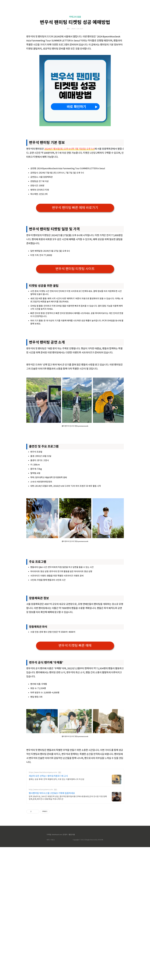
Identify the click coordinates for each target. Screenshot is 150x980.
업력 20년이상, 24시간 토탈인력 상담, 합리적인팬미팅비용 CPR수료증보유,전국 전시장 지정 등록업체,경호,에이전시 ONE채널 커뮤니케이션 (68, 864)
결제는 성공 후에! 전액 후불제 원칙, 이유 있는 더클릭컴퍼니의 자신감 (57, 846)
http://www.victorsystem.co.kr (41, 856)
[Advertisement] (75, 375)
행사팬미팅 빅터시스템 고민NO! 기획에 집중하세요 (52, 860)
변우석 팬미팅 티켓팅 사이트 (75, 269)
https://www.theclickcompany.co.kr (43, 839)
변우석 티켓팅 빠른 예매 (75, 679)
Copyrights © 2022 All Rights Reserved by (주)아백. (88, 906)
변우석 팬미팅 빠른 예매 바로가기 (75, 208)
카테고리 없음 (75, 17)
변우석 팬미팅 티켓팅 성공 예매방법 (75, 22)
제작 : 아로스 (51, 906)
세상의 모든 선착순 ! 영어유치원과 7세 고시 (48, 843)
